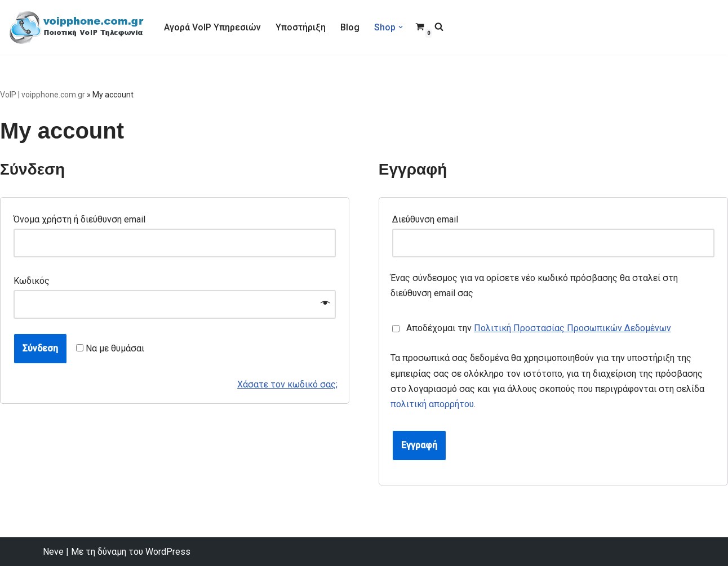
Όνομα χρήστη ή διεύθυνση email (83, 219)
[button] (401, 27)
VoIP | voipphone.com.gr (43, 95)
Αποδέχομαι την (535, 328)
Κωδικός (35, 281)
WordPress (168, 552)
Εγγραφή (419, 445)
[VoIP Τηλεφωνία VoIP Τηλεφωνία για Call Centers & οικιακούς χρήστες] (77, 27)
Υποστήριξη (301, 27)
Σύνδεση (40, 348)
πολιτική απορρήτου (432, 404)
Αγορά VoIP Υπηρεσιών (212, 27)
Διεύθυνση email (428, 219)
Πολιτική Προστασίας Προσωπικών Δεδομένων (572, 328)
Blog (350, 27)
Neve (53, 552)
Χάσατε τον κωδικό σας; (287, 384)
